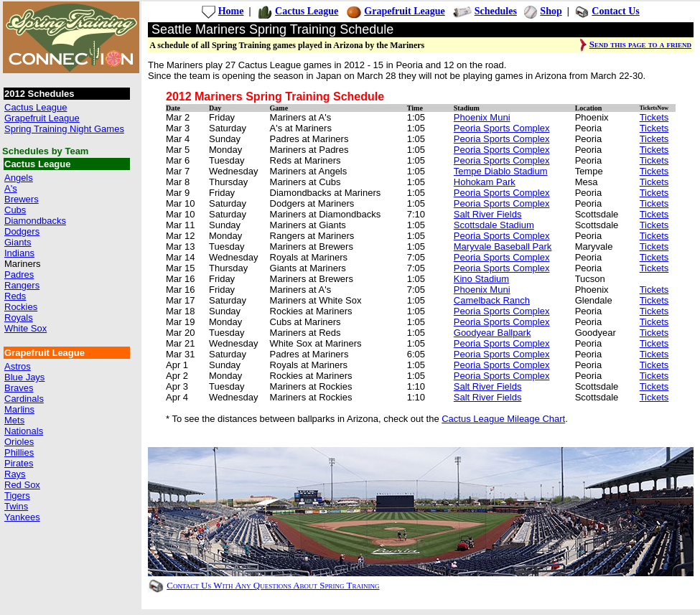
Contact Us (616, 11)
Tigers (17, 496)
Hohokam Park (485, 182)
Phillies (19, 452)
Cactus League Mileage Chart (503, 419)
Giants (18, 242)
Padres (19, 274)
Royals (19, 318)
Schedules (496, 11)
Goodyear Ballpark (493, 333)
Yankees (22, 517)
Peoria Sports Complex (502, 128)
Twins (16, 506)
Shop (551, 11)
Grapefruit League (42, 118)
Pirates (19, 463)
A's (11, 188)
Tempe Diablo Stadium (501, 171)
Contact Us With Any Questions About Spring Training (273, 585)
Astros (18, 366)
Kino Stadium (481, 279)
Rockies (21, 307)
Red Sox (22, 485)
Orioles (19, 442)
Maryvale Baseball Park (503, 247)
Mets (14, 420)
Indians (19, 253)
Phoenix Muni (482, 117)
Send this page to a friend (640, 44)
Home (231, 11)
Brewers (22, 199)
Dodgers (22, 231)
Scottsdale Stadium (494, 225)
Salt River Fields (488, 214)
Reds (15, 296)
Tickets (654, 117)
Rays (15, 474)
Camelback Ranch (492, 300)
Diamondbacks (35, 221)
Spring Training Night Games (64, 129)
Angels (19, 178)
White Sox (25, 328)
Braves (19, 388)
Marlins (19, 409)
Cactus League (36, 107)
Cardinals (24, 399)
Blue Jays (24, 377)
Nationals (24, 431)
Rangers (22, 285)
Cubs (15, 210)
